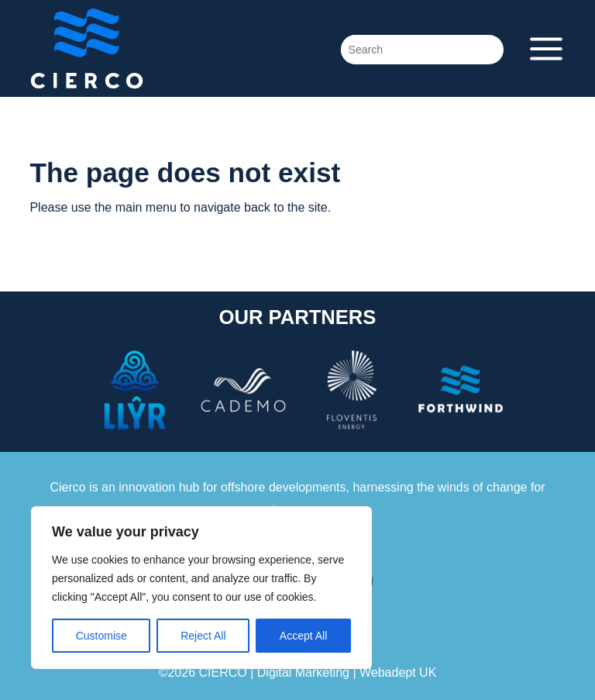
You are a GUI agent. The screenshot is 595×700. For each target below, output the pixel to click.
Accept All (303, 636)
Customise (101, 636)
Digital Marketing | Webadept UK (347, 672)
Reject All (203, 636)
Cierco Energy (146, 48)
